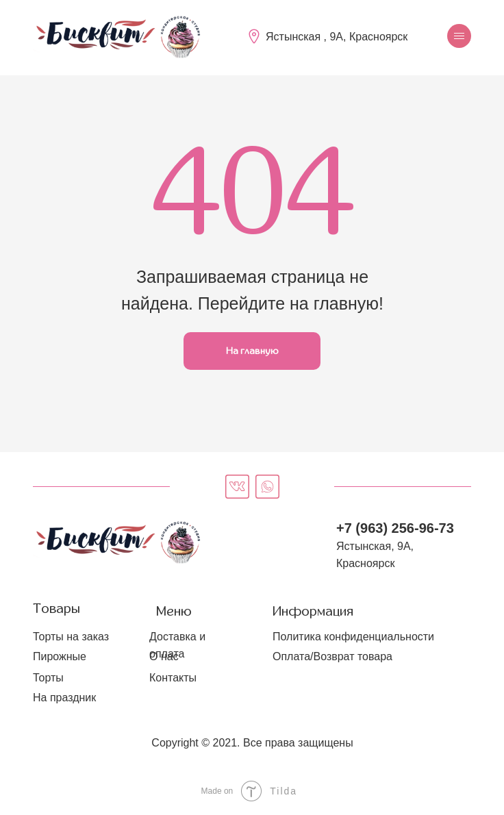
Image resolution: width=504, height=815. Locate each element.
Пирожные (60, 656)
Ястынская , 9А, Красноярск (337, 37)
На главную (252, 351)
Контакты (173, 678)
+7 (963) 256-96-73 (395, 528)
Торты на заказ (71, 637)
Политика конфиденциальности (353, 637)
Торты (48, 678)
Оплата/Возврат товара (332, 656)
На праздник (64, 698)
